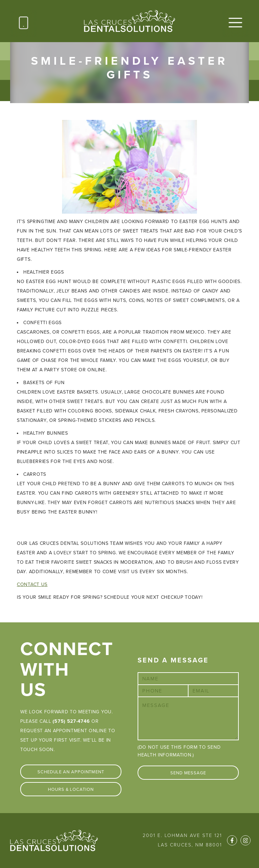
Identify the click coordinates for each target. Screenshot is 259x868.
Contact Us (32, 584)
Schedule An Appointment (71, 772)
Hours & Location (71, 789)
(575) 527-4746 (71, 721)
